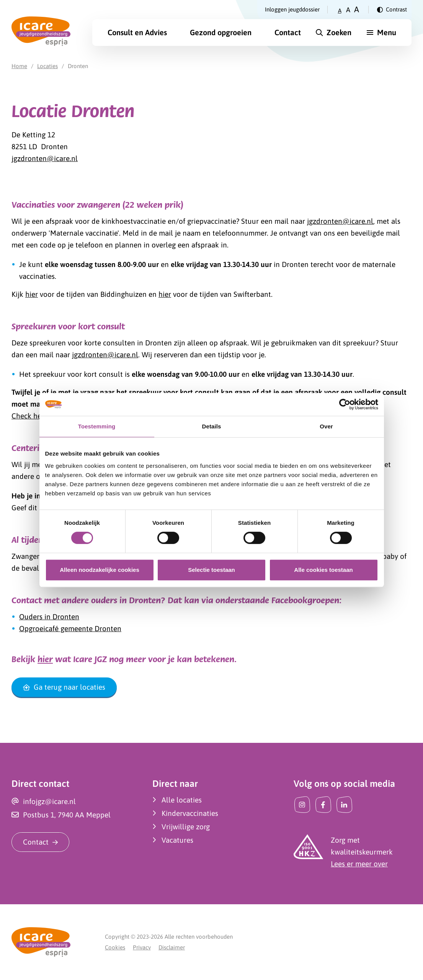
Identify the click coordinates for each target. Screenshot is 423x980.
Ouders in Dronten (49, 617)
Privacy (142, 947)
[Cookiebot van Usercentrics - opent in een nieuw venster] (345, 404)
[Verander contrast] (392, 10)
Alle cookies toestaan (323, 570)
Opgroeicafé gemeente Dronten (70, 628)
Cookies (115, 947)
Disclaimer (172, 947)
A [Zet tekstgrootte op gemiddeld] (348, 10)
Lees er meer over (359, 864)
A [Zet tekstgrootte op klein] (340, 11)
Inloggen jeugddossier (292, 9)
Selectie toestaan (211, 570)
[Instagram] (302, 805)
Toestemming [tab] (97, 426)
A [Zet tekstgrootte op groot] (357, 9)
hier (32, 294)
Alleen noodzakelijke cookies (100, 570)
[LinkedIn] (344, 805)
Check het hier (35, 416)
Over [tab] (326, 426)
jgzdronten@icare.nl (45, 158)
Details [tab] (212, 426)
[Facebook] (323, 805)
